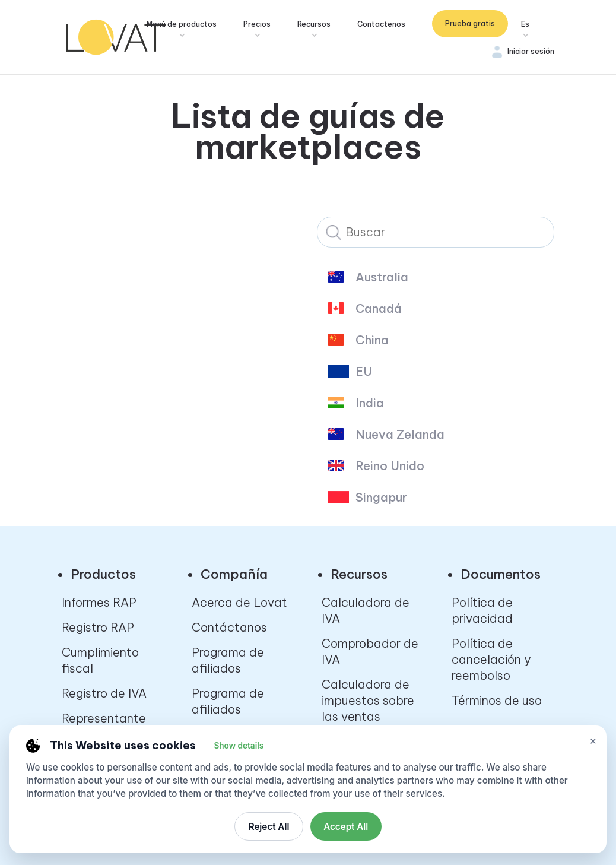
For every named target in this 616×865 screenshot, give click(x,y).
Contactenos (383, 24)
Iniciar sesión (531, 51)
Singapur (381, 498)
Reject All (269, 827)
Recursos (316, 24)
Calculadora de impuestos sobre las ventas (368, 700)
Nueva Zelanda (400, 435)
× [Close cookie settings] (593, 741)
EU (364, 372)
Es (525, 24)
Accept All (346, 827)
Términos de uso (497, 700)
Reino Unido (390, 466)
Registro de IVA (104, 693)
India (370, 403)
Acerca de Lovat (239, 602)
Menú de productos (183, 24)
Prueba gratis (470, 23)
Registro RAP (98, 627)
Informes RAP (99, 602)
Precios (259, 24)
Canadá (379, 309)
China (372, 340)
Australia (382, 277)
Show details (239, 746)
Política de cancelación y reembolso (491, 659)
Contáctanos (229, 627)
